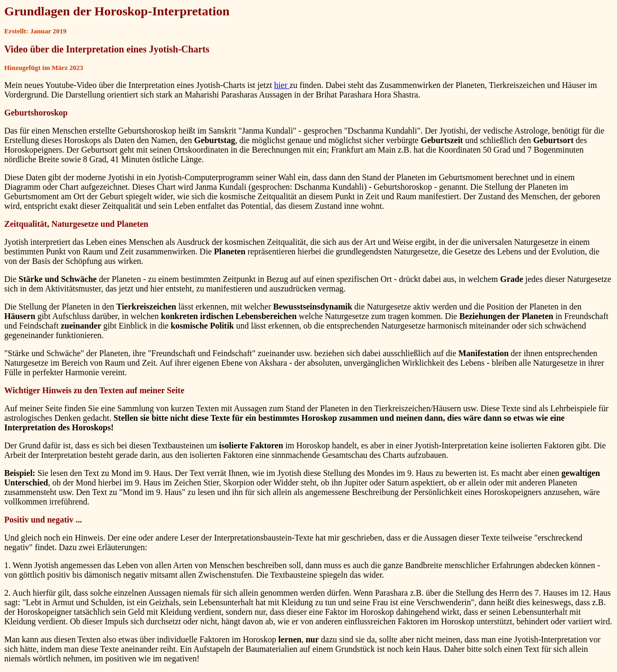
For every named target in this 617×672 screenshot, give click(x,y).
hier (282, 85)
